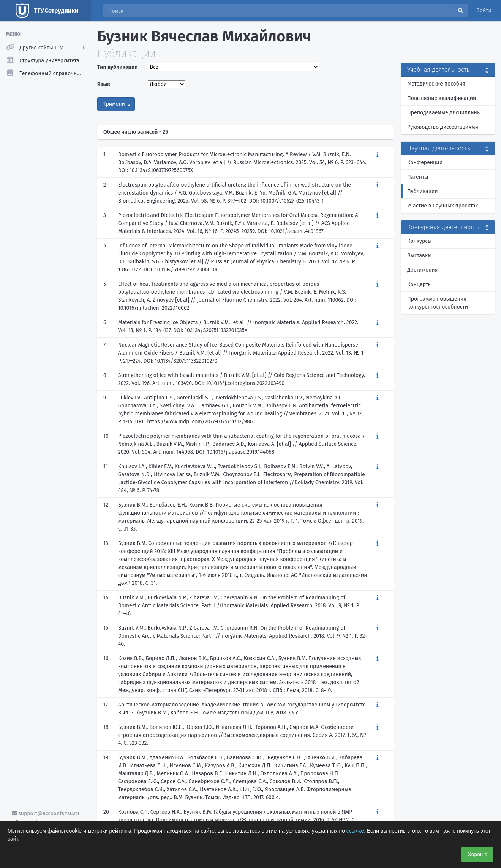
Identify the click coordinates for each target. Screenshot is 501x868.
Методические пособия (436, 84)
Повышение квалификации (442, 98)
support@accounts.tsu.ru (46, 813)
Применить (116, 104)
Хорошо (477, 854)
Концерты (420, 284)
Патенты (418, 177)
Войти (484, 10)
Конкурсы (419, 241)
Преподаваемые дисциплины (444, 113)
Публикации (422, 191)
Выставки (419, 256)
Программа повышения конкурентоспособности (438, 303)
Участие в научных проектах (443, 206)
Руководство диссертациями (443, 127)
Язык (104, 84)
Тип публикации (117, 67)
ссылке (355, 831)
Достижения (422, 270)
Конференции (425, 162)
